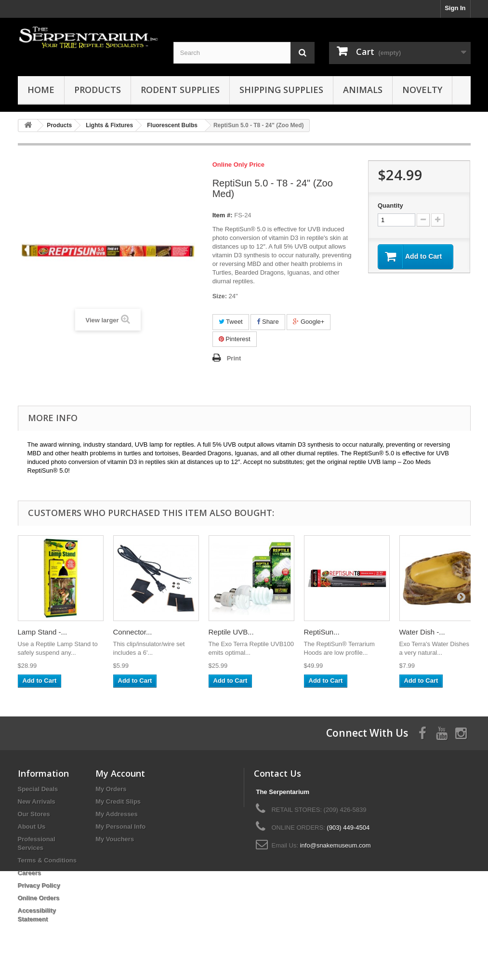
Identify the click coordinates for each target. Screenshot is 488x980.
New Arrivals (37, 801)
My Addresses (117, 814)
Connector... (133, 632)
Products (98, 90)
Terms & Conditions (47, 860)
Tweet (231, 322)
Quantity (390, 205)
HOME (41, 90)
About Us (32, 827)
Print (234, 358)
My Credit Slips (118, 801)
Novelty (422, 90)
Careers (29, 873)
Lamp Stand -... (43, 632)
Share (268, 322)
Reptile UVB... (231, 632)
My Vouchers (115, 839)
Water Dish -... (422, 632)
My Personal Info (120, 827)
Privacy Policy (39, 885)
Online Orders (39, 898)
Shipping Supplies (281, 90)
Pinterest (235, 339)
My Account (120, 773)
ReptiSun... (322, 632)
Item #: (223, 215)
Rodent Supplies (180, 90)
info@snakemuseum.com (336, 845)
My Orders (111, 789)
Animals (363, 90)
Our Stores (34, 814)
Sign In (455, 8)
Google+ (309, 322)
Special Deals (38, 789)
